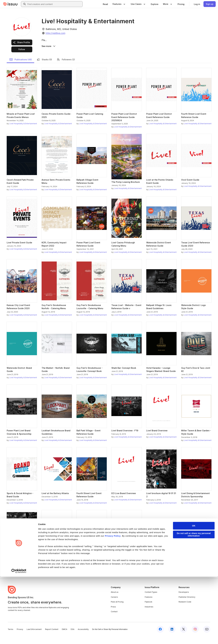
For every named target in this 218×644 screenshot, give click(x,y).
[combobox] (54, 4)
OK (194, 593)
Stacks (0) (44, 67)
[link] (105, 4)
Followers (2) (66, 67)
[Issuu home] (10, 4)
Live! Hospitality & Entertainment (23, 131)
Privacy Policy (113, 603)
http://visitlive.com (55, 33)
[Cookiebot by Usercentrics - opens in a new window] (19, 638)
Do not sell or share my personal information (194, 602)
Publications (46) (21, 67)
